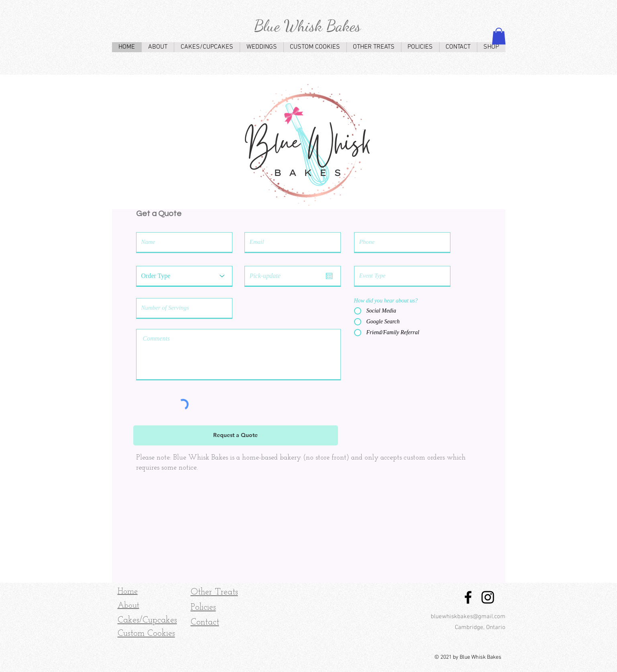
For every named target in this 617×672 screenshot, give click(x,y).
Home (128, 592)
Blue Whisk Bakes (307, 26)
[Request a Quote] (236, 435)
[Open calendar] (329, 276)
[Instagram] (488, 597)
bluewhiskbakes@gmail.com (468, 617)
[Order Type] (184, 276)
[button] (499, 36)
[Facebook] (468, 597)
